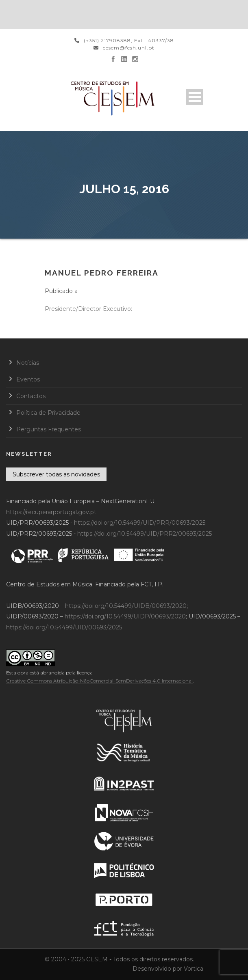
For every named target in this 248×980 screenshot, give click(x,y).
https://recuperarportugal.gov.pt (51, 512)
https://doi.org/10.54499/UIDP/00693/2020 (125, 616)
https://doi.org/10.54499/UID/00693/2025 (64, 627)
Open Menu (195, 97)
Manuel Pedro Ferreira (102, 273)
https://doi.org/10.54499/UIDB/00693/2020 (126, 606)
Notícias (28, 363)
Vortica (194, 969)
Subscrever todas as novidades (56, 474)
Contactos (31, 396)
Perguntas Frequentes (49, 429)
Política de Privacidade (48, 413)
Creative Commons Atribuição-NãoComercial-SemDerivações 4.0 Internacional (99, 681)
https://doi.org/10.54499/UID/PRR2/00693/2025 (145, 534)
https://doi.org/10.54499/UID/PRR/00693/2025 (140, 523)
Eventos (28, 379)
